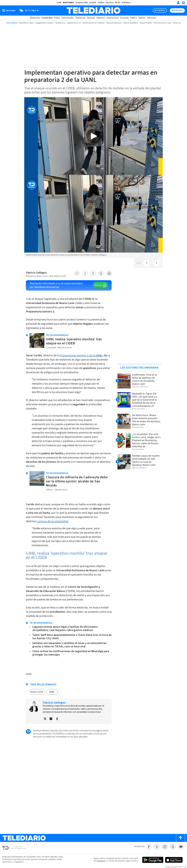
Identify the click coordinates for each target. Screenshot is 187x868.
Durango (126, 3)
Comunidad (47, 18)
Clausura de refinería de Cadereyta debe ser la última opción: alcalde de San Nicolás (77, 481)
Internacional (112, 18)
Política (134, 18)
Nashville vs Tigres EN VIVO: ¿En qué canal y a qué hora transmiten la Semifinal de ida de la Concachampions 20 (144, 400)
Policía (57, 18)
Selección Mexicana (114, 23)
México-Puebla (146, 23)
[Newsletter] (183, 3)
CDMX (59, 3)
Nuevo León (37, 692)
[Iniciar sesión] (178, 2)
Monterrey (68, 3)
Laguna (93, 3)
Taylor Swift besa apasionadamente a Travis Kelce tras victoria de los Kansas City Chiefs (72, 637)
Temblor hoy (60, 23)
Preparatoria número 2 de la (82, 355)
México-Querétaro (131, 23)
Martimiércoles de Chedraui (94, 23)
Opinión (142, 18)
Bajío (118, 3)
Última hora (35, 18)
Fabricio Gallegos (36, 273)
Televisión (151, 18)
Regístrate (177, 10)
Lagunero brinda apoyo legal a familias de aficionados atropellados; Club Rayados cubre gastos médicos (65, 629)
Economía (124, 18)
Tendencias (80, 18)
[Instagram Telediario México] (165, 847)
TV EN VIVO (160, 10)
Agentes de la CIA (74, 23)
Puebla (101, 3)
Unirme (98, 285)
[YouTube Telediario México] (181, 847)
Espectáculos (67, 18)
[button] (77, 273)
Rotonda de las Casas (162, 23)
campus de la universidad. (53, 521)
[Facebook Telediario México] (149, 847)
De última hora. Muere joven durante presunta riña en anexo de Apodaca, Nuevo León (146, 420)
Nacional (91, 18)
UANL (52, 692)
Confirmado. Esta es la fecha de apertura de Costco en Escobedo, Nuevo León (144, 379)
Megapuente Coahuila (44, 23)
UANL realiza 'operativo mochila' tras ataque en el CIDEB (74, 341)
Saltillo (110, 3)
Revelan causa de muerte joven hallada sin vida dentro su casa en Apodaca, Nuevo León (146, 460)
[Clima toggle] (28, 10)
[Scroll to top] (180, 838)
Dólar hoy (177, 23)
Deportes (101, 18)
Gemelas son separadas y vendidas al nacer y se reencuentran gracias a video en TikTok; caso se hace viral (69, 645)
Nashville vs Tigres (26, 23)
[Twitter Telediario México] (157, 847)
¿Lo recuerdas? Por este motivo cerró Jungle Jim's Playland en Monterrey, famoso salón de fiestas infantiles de (146, 440)
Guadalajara (82, 3)
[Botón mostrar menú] (9, 10)
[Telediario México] (93, 10)
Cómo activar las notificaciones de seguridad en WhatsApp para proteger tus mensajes (71, 653)
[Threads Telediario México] (173, 847)
